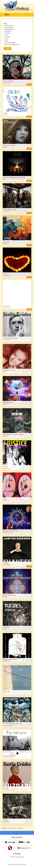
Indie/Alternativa (10, 29)
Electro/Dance (9, 25)
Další (14, 828)
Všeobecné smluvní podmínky (17, 864)
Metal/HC (8, 33)
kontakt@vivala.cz (19, 857)
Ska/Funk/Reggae (10, 43)
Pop (6, 35)
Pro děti (7, 37)
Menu (7, 15)
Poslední (20, 828)
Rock (7, 41)
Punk (7, 39)
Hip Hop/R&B (9, 27)
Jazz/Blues (8, 31)
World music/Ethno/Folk (12, 45)
